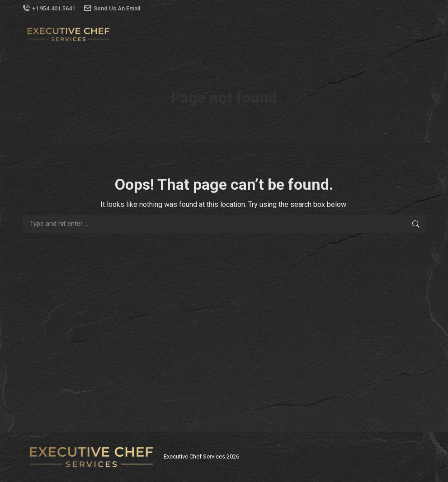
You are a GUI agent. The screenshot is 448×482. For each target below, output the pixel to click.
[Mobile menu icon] (416, 34)
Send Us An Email (112, 8)
